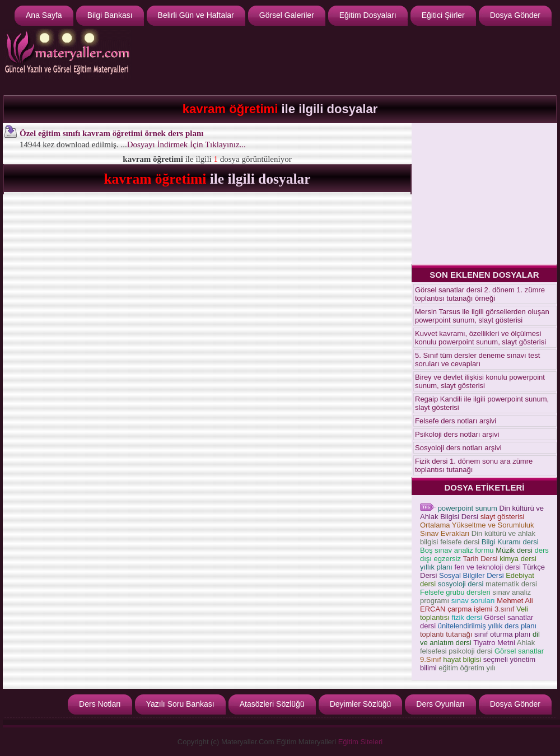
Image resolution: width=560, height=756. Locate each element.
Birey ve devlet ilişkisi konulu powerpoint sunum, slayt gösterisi (480, 381)
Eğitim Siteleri (360, 742)
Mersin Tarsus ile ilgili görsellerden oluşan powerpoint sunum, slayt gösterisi (482, 316)
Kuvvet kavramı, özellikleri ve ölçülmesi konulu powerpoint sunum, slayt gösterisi (480, 338)
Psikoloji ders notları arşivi (457, 434)
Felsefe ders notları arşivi (456, 421)
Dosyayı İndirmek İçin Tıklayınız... (186, 144)
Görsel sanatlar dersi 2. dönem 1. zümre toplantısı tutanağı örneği (480, 294)
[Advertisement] (484, 193)
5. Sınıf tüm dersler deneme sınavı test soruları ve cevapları (477, 360)
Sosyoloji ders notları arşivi (458, 448)
